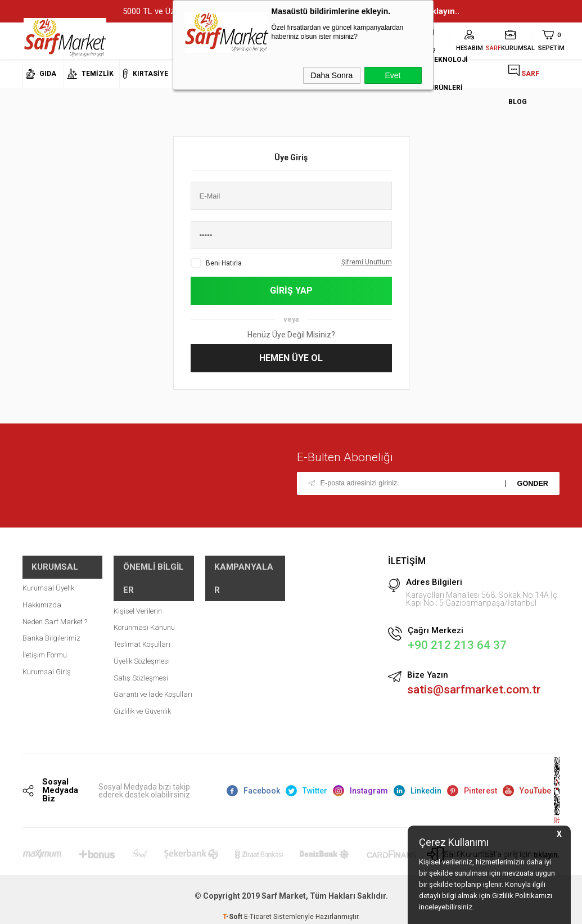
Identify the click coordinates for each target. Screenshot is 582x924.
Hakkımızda (42, 595)
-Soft (233, 910)
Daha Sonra (332, 75)
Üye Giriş (291, 157)
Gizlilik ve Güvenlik (142, 679)
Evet (392, 75)
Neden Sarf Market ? (55, 612)
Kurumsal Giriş (47, 662)
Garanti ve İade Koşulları (153, 662)
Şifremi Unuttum (367, 262)
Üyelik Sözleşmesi (142, 628)
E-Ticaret (258, 910)
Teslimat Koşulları (142, 612)
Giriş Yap (291, 290)
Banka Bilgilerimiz (51, 628)
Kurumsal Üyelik (48, 578)
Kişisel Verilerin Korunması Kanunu (144, 587)
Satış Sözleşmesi (141, 645)
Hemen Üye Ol (291, 358)
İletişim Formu (45, 645)
